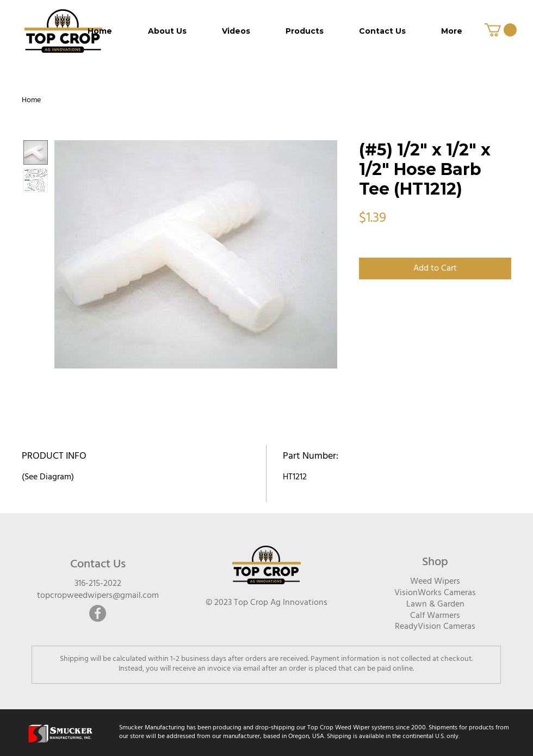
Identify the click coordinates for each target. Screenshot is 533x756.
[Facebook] (98, 613)
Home (31, 100)
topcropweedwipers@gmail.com (98, 596)
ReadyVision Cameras (435, 627)
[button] (501, 30)
